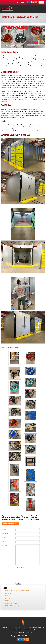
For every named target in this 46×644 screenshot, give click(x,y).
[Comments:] (28, 555)
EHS (7, 596)
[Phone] (28, 542)
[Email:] (28, 538)
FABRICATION (10, 601)
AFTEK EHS (22, 627)
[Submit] (18, 583)
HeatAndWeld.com (32, 627)
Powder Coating (31, 629)
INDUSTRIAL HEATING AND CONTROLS (18, 591)
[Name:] (28, 530)
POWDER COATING (11, 603)
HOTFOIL (8, 593)
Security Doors (21, 629)
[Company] (28, 534)
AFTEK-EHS (9, 598)
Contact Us (29, 632)
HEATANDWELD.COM (12, 606)
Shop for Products (10, 524)
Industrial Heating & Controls (10, 627)
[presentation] (22, 575)
